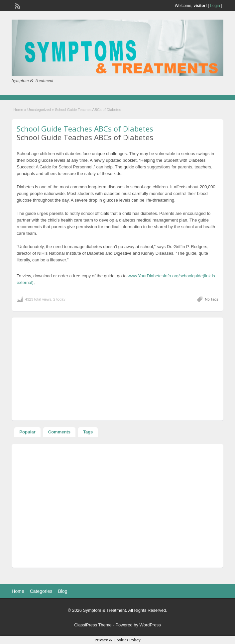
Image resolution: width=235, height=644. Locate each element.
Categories (41, 591)
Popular (27, 432)
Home (18, 110)
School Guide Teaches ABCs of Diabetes (85, 129)
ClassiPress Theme (93, 625)
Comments (59, 432)
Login (215, 6)
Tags (88, 432)
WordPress (150, 625)
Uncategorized (39, 110)
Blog (62, 591)
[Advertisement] (117, 369)
